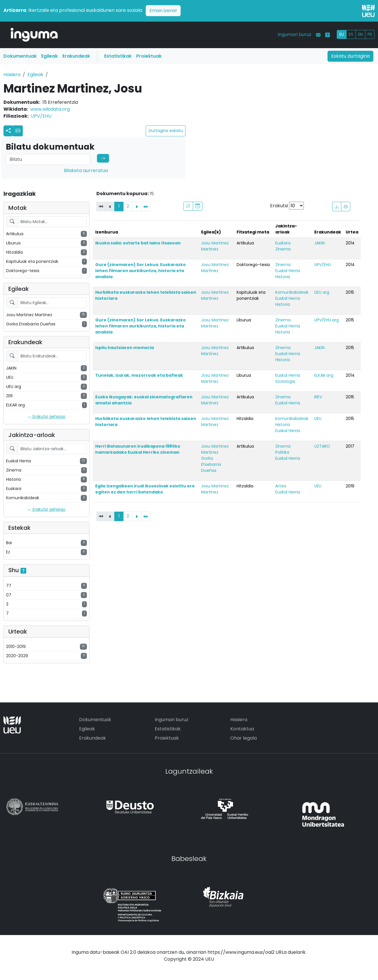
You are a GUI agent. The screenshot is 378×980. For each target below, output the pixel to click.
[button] (18, 131)
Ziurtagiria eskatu (166, 131)
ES (351, 34)
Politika (282, 452)
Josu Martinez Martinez (215, 246)
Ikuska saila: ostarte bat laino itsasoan (138, 243)
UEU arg (322, 292)
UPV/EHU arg (326, 320)
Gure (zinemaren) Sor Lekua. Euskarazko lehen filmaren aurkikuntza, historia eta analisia (141, 271)
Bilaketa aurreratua (86, 170)
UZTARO (322, 446)
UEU (318, 419)
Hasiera (12, 75)
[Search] (48, 159)
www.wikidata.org (50, 109)
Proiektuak (149, 56)
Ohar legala (244, 738)
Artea (281, 486)
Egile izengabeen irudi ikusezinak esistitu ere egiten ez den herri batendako (145, 489)
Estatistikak (118, 56)
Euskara (283, 243)
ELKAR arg (324, 375)
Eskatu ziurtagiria (350, 56)
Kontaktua (242, 729)
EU (342, 34)
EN (360, 34)
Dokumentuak (20, 56)
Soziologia (285, 381)
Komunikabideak (292, 292)
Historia (283, 277)
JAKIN (319, 243)
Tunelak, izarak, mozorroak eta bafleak (139, 375)
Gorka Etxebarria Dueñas (211, 464)
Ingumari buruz (294, 34)
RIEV (318, 397)
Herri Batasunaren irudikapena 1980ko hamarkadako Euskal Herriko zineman (138, 449)
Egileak (49, 56)
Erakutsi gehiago (46, 417)
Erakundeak (76, 56)
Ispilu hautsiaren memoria (125, 348)
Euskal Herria (288, 271)
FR (370, 34)
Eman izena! (163, 11)
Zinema (283, 249)
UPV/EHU (41, 116)
